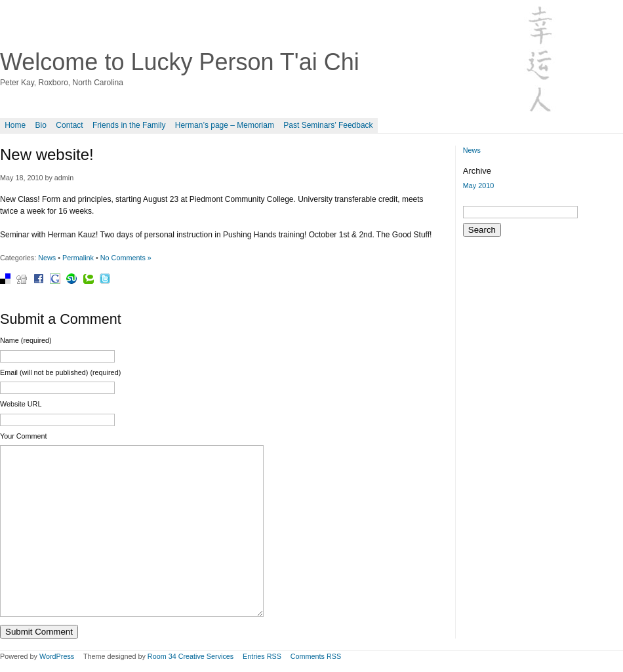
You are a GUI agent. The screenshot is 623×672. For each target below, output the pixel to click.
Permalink (78, 258)
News (47, 258)
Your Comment (24, 436)
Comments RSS (316, 656)
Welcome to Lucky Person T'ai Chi (180, 62)
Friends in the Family (129, 125)
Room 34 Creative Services (191, 656)
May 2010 (478, 186)
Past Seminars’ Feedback (328, 125)
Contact (69, 125)
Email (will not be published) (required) (60, 372)
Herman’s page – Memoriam (225, 125)
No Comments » (126, 258)
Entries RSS (262, 656)
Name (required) (26, 340)
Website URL (21, 404)
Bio (41, 125)
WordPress (57, 656)
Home (15, 125)
